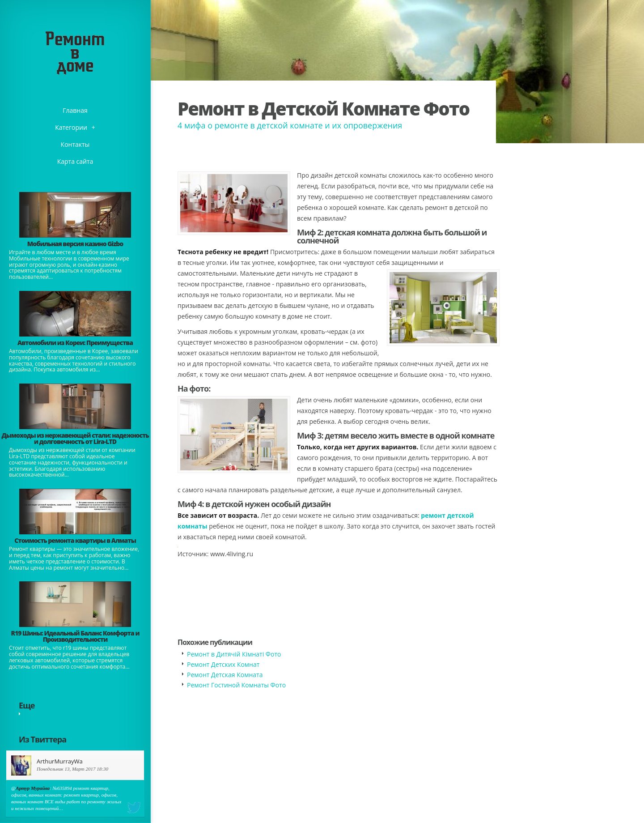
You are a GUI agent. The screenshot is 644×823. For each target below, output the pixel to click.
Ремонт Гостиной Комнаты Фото (236, 685)
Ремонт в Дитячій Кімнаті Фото (234, 654)
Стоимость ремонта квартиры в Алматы (75, 540)
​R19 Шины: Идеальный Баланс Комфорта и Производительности (75, 636)
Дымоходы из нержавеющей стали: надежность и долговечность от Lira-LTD (75, 438)
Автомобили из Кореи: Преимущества (75, 343)
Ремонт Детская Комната (225, 675)
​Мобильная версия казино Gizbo (75, 244)
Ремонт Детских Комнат (223, 664)
